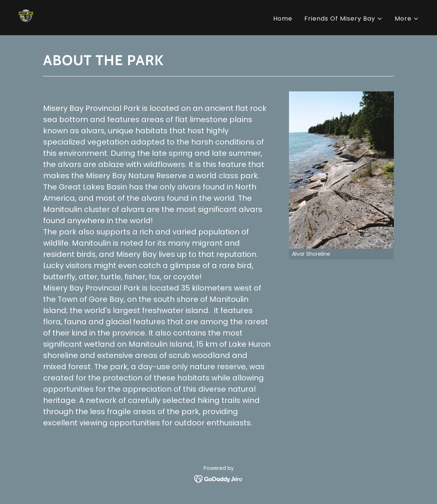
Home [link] (283, 19)
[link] (28, 17)
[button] (343, 19)
